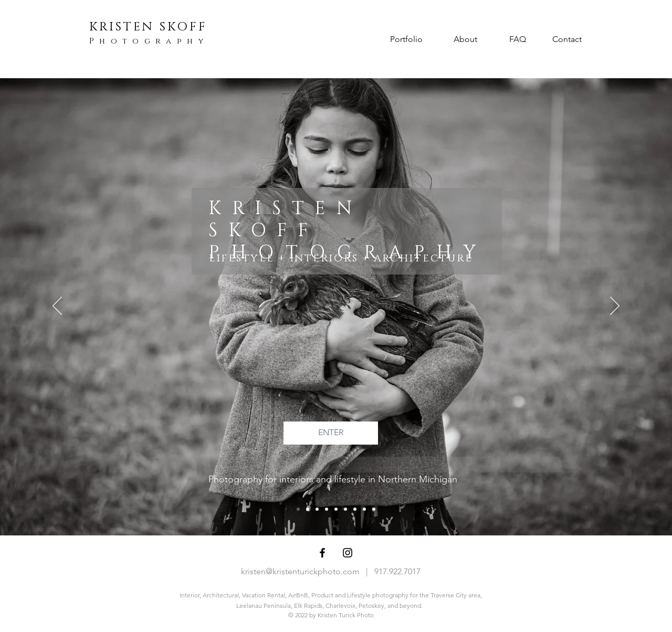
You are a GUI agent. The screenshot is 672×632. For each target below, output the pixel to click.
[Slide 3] (308, 509)
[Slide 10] (355, 509)
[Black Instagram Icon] (348, 553)
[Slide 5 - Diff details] (374, 509)
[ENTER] (331, 433)
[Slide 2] (364, 509)
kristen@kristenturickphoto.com (300, 571)
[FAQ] (517, 39)
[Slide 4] (336, 509)
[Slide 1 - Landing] (298, 509)
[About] (465, 39)
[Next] (615, 307)
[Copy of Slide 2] (345, 509)
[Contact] (567, 39)
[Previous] (57, 307)
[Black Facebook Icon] (322, 553)
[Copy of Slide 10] (317, 509)
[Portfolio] (406, 39)
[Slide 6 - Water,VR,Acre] (327, 509)
